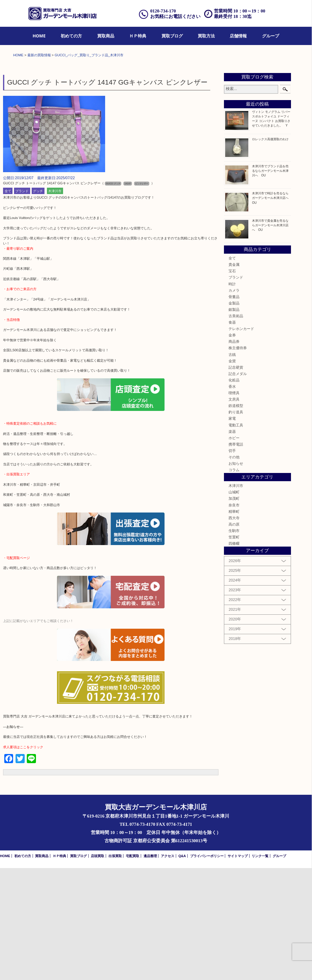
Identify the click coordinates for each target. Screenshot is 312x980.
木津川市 (55, 303)
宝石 (232, 383)
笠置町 (234, 649)
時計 (232, 396)
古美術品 (236, 428)
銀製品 (234, 421)
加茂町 (234, 611)
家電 (232, 531)
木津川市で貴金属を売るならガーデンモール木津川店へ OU (270, 337)
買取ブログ (172, 36)
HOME (39, 36)
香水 (232, 498)
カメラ (234, 402)
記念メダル (238, 486)
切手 (232, 563)
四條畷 (234, 655)
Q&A (182, 968)
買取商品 (106, 36)
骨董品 (234, 409)
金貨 (232, 473)
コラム (234, 582)
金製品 (234, 415)
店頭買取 (97, 968)
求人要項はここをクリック (23, 859)
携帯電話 (236, 556)
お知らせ (236, 575)
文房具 (234, 511)
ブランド (22, 303)
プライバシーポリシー (207, 968)
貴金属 (234, 376)
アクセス (168, 968)
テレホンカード (241, 441)
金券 (232, 447)
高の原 (234, 636)
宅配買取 (133, 968)
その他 (234, 569)
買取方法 (206, 36)
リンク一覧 (260, 968)
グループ (271, 36)
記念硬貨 (236, 479)
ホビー (234, 550)
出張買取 (115, 968)
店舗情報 (238, 36)
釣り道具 (236, 524)
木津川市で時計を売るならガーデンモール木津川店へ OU (272, 310)
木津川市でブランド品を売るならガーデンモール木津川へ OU (270, 283)
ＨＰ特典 (138, 36)
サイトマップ (238, 968)
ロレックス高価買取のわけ (270, 251)
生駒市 (234, 643)
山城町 (234, 604)
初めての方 (71, 36)
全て (8, 303)
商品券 (234, 454)
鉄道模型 (236, 518)
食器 (232, 434)
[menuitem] (39, 36)
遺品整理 (150, 968)
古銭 (232, 466)
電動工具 (236, 537)
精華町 (234, 623)
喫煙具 (234, 505)
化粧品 (234, 492)
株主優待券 (238, 460)
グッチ (38, 303)
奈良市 (234, 617)
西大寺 (234, 630)
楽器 (232, 543)
